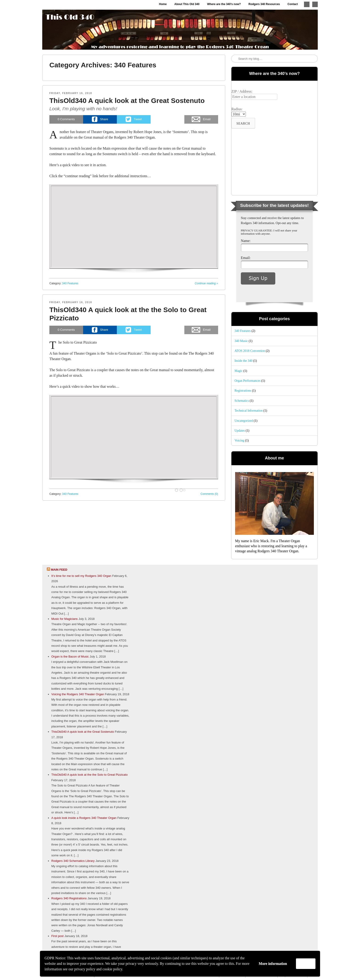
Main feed (59, 570)
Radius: (237, 109)
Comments (66, 119)
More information (273, 964)
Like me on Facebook (315, 4)
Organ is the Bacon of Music (70, 657)
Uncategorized (244, 421)
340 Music (241, 341)
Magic (238, 371)
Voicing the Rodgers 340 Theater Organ (78, 694)
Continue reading (206, 283)
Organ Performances (247, 381)
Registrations (243, 391)
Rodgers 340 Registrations (69, 898)
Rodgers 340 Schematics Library (73, 861)
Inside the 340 (243, 361)
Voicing (239, 440)
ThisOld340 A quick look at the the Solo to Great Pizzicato (90, 775)
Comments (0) (209, 494)
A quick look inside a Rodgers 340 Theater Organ (84, 818)
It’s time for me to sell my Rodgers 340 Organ (81, 576)
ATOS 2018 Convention (250, 351)
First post (58, 936)
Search (235, 59)
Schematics (242, 401)
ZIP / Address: (242, 91)
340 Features (70, 283)
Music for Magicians (65, 619)
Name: (246, 241)
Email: (246, 258)
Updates (240, 431)
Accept (306, 964)
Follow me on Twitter (307, 4)
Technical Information (248, 411)
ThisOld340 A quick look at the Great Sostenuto (127, 101)
